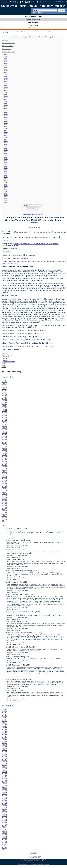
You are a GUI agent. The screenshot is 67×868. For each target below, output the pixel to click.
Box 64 (6, 168)
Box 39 (6, 123)
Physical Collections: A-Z (33, 19)
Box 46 (6, 136)
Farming (49, 262)
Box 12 (6, 74)
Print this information (59, 232)
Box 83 (6, 202)
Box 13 (6, 76)
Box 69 (6, 177)
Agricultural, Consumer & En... (29, 31)
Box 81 (6, 198)
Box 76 (6, 189)
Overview (5, 40)
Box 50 (6, 143)
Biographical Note (8, 46)
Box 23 (6, 94)
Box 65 (6, 170)
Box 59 (6, 159)
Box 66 (6, 172)
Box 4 (5, 60)
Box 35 (6, 116)
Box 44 (6, 132)
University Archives (6, 31)
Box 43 (6, 130)
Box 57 (6, 155)
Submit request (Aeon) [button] (22, 232)
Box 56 (6, 154)
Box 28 (6, 103)
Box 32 (6, 110)
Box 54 (6, 150)
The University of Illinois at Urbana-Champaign (38, 864)
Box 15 (6, 80)
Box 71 (6, 180)
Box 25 (6, 98)
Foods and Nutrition (59, 262)
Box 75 (6, 188)
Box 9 (5, 69)
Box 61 (6, 163)
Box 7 (5, 65)
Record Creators (33, 28)
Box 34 (6, 114)
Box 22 (6, 92)
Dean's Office (43, 31)
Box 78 (6, 193)
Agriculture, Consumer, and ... (57, 31)
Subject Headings (33, 25)
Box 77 (6, 191)
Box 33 (6, 112)
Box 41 (6, 127)
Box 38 (6, 121)
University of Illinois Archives (19, 6)
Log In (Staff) (34, 853)
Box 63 (6, 166)
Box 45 (6, 134)
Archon (32, 863)
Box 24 (6, 96)
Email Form (37, 857)
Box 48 (6, 139)
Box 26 (6, 100)
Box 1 (5, 55)
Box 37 (6, 119)
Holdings (16, 31)
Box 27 (6, 101)
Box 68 (6, 175)
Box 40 (6, 125)
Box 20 (6, 89)
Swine (15, 263)
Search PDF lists (37, 12)
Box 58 (6, 157)
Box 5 (5, 62)
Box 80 (6, 197)
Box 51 (6, 145)
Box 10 (6, 71)
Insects (4, 263)
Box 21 (6, 91)
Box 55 (6, 152)
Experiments (41, 262)
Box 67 (6, 173)
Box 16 (6, 82)
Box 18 (6, 85)
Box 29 (6, 105)
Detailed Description (9, 52)
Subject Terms (7, 49)
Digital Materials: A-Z (33, 22)
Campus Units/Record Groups (33, 17)
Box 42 (6, 128)
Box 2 (5, 56)
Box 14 (6, 78)
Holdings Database (53, 6)
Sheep (9, 263)
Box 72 (6, 182)
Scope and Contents (9, 43)
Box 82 (6, 200)
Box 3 (5, 58)
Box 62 (6, 164)
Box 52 (6, 146)
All (3, 521)
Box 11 (6, 73)
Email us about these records (33, 214)
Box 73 (6, 184)
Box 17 (6, 83)
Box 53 (6, 148)
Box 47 (6, 137)
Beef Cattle (32, 262)
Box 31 (6, 109)
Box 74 (6, 186)
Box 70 (6, 179)
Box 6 (5, 64)
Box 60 (6, 161)
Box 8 (5, 67)
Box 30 (6, 107)
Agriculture (12, 262)
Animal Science (22, 262)
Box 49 (6, 141)
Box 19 (6, 87)
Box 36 (6, 118)
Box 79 (6, 195)
